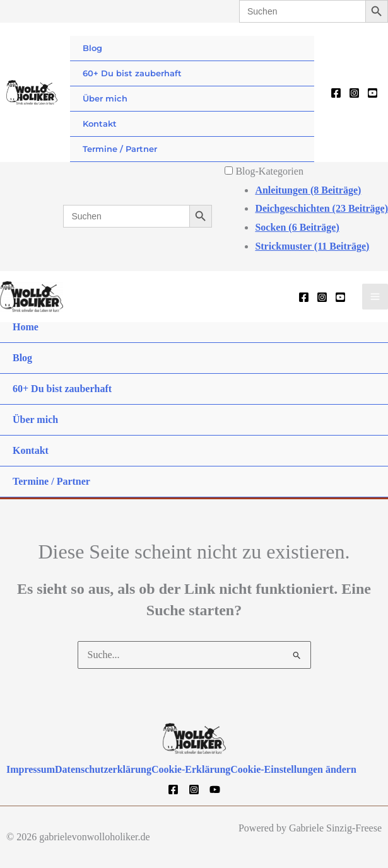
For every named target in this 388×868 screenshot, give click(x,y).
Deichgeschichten (321, 208)
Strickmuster (312, 246)
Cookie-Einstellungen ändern (293, 769)
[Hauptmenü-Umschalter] (375, 297)
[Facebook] (336, 93)
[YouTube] (373, 93)
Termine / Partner (120, 149)
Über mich (105, 98)
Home (26, 327)
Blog (92, 48)
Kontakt (100, 124)
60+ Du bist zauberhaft (132, 73)
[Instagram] (354, 93)
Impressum (31, 769)
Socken (297, 227)
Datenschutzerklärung (103, 769)
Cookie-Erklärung (191, 769)
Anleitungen (308, 190)
